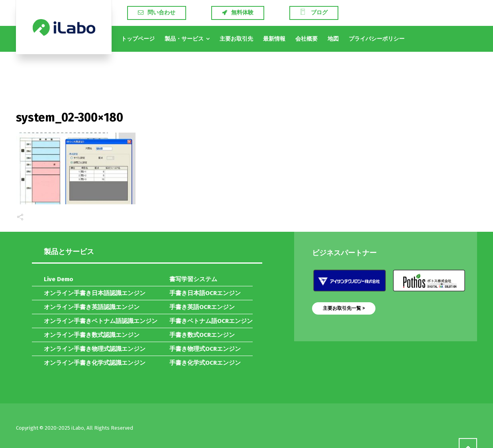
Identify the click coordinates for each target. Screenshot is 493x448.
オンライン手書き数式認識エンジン (92, 335)
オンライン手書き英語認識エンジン (92, 307)
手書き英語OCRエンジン (202, 307)
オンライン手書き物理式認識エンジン (95, 349)
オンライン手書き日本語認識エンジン (95, 293)
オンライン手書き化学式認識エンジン (95, 363)
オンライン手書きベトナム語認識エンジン (101, 321)
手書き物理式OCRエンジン (205, 349)
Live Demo (59, 279)
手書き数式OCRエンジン (202, 335)
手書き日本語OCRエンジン (205, 293)
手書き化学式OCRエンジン (205, 363)
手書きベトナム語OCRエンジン (211, 321)
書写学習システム (193, 279)
